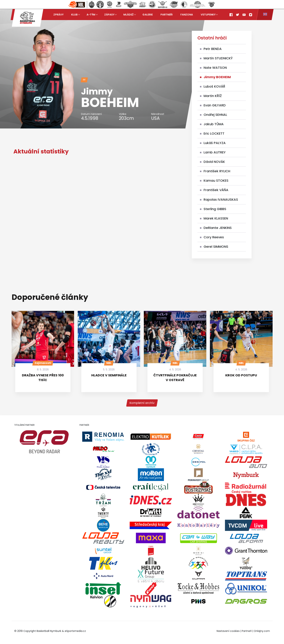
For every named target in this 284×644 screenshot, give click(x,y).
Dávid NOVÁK (214, 162)
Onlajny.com (262, 631)
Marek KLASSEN (216, 218)
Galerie (148, 14)
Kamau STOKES (216, 180)
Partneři (167, 14)
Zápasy (109, 14)
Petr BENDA (213, 49)
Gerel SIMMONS (216, 247)
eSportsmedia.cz (75, 631)
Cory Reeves (214, 237)
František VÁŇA (216, 190)
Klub (74, 14)
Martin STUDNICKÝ (218, 58)
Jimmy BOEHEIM (217, 77)
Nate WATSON (215, 68)
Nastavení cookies (228, 631)
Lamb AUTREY (215, 152)
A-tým (91, 14)
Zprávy (58, 14)
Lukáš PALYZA (215, 143)
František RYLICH (217, 171)
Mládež (128, 14)
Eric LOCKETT (214, 133)
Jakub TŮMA (214, 124)
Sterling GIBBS (215, 209)
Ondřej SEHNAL (215, 115)
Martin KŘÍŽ (213, 96)
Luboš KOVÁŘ (214, 86)
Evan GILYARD (215, 105)
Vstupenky (208, 14)
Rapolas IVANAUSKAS (221, 199)
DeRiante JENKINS (218, 228)
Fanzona (187, 14)
